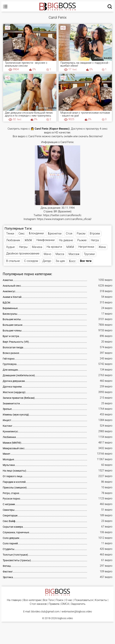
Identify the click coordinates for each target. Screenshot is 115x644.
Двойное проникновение (23, 253)
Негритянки (86, 247)
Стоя (69, 234)
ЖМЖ (28, 240)
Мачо (47, 254)
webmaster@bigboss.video (77, 612)
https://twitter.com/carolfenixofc (62, 215)
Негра (95, 240)
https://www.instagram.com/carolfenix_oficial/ (64, 219)
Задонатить (78, 604)
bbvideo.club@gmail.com (45, 612)
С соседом (31, 261)
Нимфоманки (46, 240)
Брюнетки (55, 234)
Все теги (86, 261)
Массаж (74, 254)
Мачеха (37, 247)
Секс (22, 234)
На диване (66, 240)
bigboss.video (65, 618)
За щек (60, 261)
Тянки (10, 234)
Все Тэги (48, 600)
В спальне (13, 261)
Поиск (60, 600)
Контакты (101, 600)
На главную (14, 600)
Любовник (13, 240)
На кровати (54, 247)
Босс (72, 261)
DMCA (65, 604)
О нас (69, 600)
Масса (60, 254)
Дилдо (47, 261)
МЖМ (70, 247)
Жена (102, 247)
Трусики (89, 254)
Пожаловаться (84, 600)
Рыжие (82, 240)
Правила (54, 604)
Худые (10, 247)
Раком (81, 234)
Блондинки (36, 233)
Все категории (32, 600)
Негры (23, 247)
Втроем (95, 234)
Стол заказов (38, 604)
